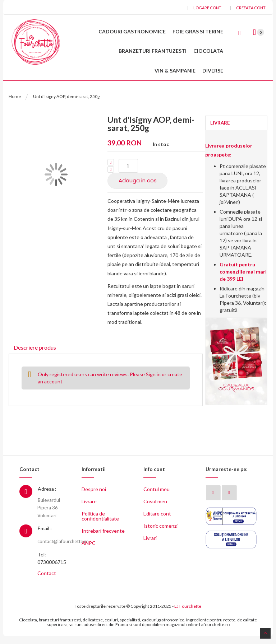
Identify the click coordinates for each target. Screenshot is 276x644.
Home (15, 104)
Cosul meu (155, 509)
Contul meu (157, 497)
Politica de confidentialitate (100, 524)
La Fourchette (188, 614)
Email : (45, 536)
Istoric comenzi (160, 534)
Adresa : (47, 497)
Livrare (89, 509)
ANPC (89, 551)
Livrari (150, 546)
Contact (47, 581)
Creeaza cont (251, 8)
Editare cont (157, 521)
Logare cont (207, 8)
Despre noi (94, 497)
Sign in (153, 382)
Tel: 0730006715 (52, 566)
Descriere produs (33, 354)
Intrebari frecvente (103, 539)
